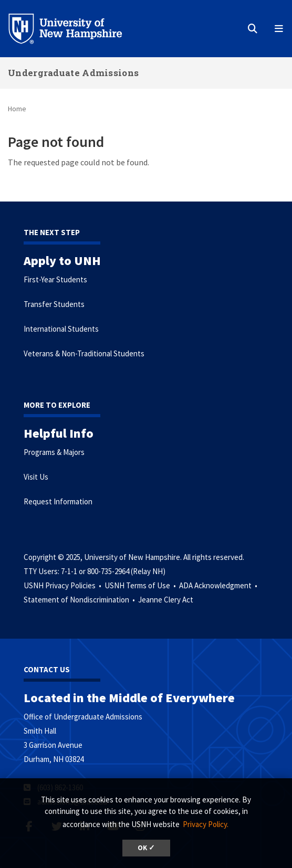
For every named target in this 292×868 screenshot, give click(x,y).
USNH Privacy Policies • (63, 585)
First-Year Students (55, 279)
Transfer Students (54, 304)
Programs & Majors (54, 452)
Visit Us (36, 477)
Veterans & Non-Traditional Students (84, 353)
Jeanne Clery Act (166, 600)
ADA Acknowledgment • (219, 585)
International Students (61, 329)
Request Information (58, 501)
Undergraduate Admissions (73, 73)
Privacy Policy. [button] (206, 824)
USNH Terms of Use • (141, 585)
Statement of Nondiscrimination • (80, 600)
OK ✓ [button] (146, 848)
